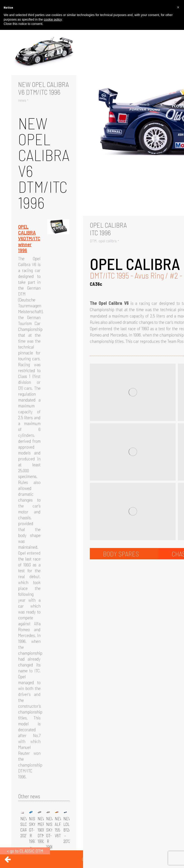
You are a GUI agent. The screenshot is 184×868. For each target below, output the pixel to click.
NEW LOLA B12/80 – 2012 (69, 830)
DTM (93, 241)
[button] (178, 7)
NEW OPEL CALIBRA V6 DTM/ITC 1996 (43, 88)
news (22, 100)
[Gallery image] (44, 53)
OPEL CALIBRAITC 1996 (108, 229)
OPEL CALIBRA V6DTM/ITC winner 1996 (29, 238)
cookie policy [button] (53, 19)
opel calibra (108, 241)
